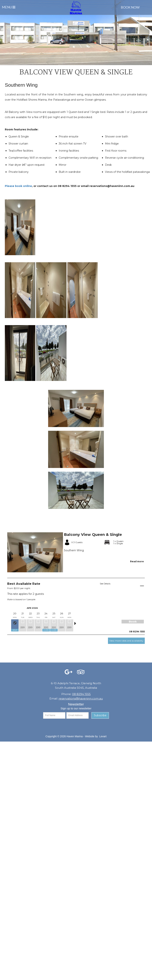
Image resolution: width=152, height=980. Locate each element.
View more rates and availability (126, 641)
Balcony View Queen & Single (93, 535)
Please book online (18, 186)
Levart (103, 736)
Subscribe (100, 715)
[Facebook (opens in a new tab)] (68, 673)
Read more (137, 561)
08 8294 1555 (81, 694)
